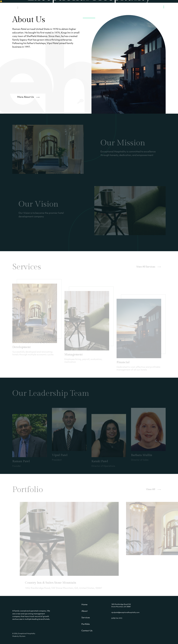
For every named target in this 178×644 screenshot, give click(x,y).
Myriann (22, 636)
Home (84, 605)
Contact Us (87, 631)
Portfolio (86, 624)
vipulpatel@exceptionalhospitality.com (125, 613)
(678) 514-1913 (117, 618)
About (84, 611)
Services (86, 618)
